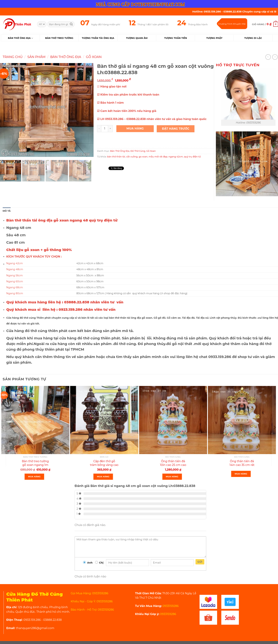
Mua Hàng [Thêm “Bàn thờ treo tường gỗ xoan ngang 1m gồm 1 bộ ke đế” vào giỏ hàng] (34, 477)
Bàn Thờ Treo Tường (59, 38)
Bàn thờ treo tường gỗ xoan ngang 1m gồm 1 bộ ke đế (35, 465)
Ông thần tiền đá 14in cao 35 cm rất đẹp (242, 465)
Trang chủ (13, 57)
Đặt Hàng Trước (176, 129)
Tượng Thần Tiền (176, 38)
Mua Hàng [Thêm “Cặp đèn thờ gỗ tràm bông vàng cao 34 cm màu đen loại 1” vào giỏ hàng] (103, 477)
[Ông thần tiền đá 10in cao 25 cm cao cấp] (173, 420)
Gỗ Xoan (94, 57)
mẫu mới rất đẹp (158, 157)
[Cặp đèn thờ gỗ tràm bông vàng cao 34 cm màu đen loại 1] (104, 420)
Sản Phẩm (36, 57)
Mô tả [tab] (7, 211)
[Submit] (71, 24)
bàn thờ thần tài (116, 157)
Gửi (200, 562)
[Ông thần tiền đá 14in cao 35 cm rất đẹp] (242, 420)
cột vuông (132, 157)
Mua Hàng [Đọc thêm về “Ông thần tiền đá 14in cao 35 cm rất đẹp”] (241, 474)
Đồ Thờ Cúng (138, 151)
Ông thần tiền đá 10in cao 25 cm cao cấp (173, 465)
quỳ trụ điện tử (192, 157)
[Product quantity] (105, 129)
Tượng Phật (214, 38)
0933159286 (170, 606)
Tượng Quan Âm (137, 38)
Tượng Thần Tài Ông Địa (98, 38)
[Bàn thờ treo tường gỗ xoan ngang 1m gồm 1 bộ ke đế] (35, 420)
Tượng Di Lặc (253, 38)
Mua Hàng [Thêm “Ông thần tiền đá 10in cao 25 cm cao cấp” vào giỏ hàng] (172, 477)
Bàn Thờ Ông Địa (20, 38)
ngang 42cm (176, 157)
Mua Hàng (135, 129)
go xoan (143, 157)
